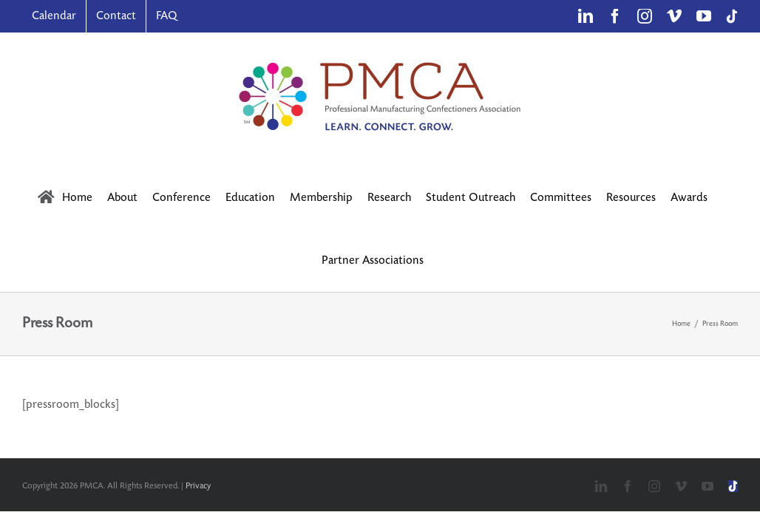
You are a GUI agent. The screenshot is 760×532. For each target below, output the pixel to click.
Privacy (198, 486)
